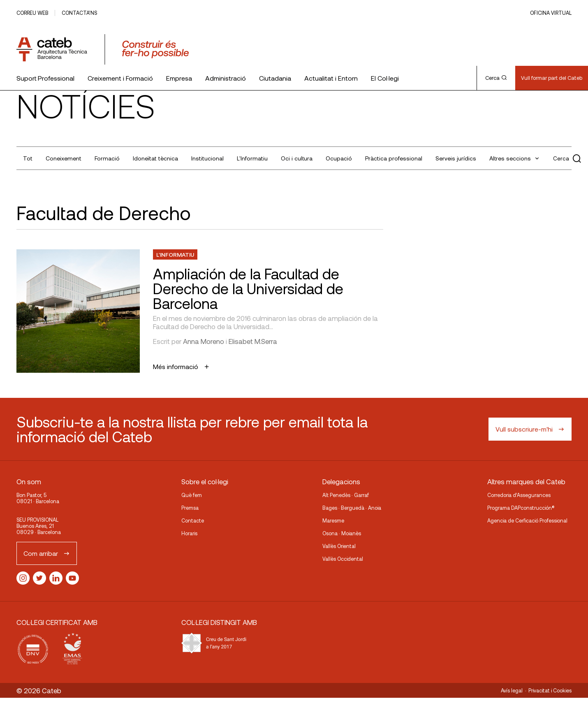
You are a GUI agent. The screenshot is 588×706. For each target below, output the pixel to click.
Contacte (193, 520)
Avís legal (512, 690)
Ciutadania (275, 78)
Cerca (496, 78)
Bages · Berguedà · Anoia (352, 508)
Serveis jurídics (456, 158)
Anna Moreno (204, 341)
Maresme (333, 520)
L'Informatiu (252, 158)
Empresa (179, 78)
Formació (107, 158)
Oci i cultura (297, 158)
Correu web (32, 13)
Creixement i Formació (120, 78)
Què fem (192, 495)
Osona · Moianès (342, 533)
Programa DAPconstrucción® (521, 508)
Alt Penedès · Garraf (346, 495)
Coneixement (64, 158)
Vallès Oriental (339, 546)
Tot (28, 158)
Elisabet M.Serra (253, 341)
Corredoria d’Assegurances (519, 495)
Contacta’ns (79, 13)
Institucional (207, 158)
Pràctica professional (394, 158)
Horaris (189, 533)
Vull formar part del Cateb (552, 78)
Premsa (190, 508)
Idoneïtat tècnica (155, 158)
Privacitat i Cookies (550, 690)
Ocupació (339, 158)
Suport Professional (45, 78)
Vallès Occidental (343, 559)
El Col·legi (385, 78)
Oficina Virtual (551, 13)
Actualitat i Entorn (331, 78)
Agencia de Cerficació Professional (527, 520)
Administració (226, 78)
